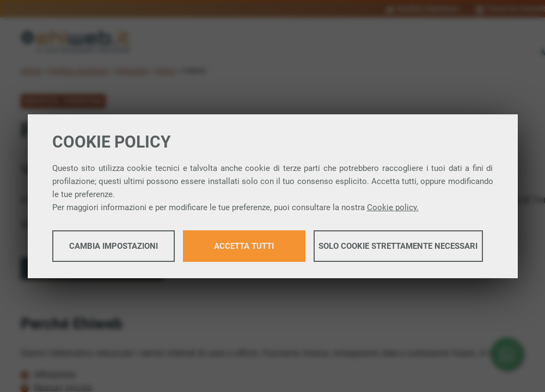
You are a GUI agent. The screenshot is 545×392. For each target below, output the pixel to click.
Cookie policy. (393, 207)
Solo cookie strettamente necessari (398, 246)
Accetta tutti (244, 246)
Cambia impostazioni (114, 246)
